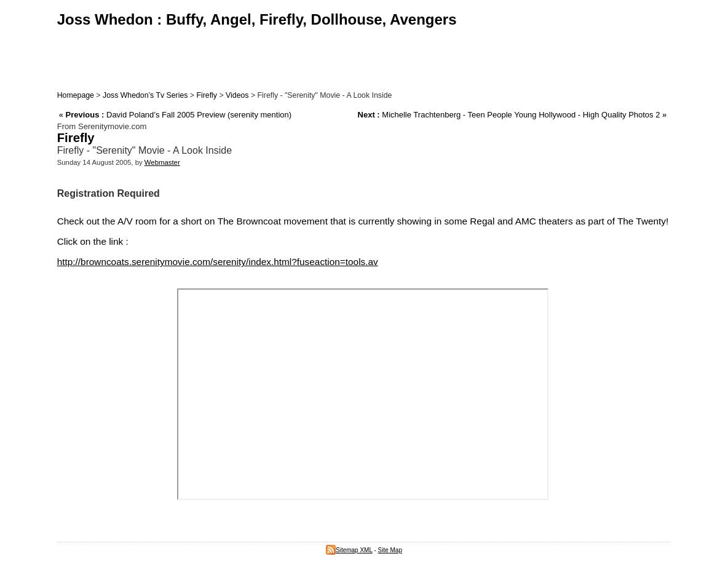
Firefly (207, 95)
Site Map (390, 550)
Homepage (76, 95)
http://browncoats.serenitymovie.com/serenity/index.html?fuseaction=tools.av (218, 262)
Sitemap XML (349, 550)
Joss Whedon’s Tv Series (145, 95)
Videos (237, 95)
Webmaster (162, 162)
